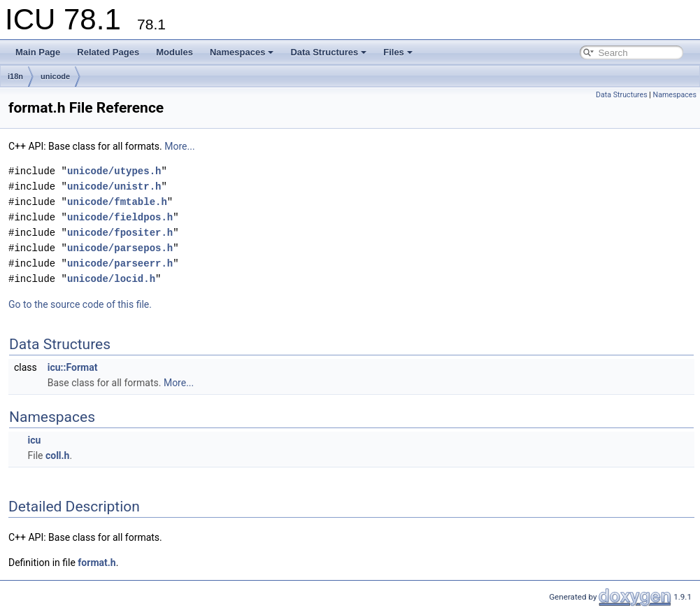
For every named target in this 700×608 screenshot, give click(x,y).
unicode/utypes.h (114, 171)
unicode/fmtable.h (117, 202)
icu (34, 440)
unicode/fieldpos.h (120, 217)
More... (179, 146)
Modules (174, 52)
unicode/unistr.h (114, 186)
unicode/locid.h (111, 279)
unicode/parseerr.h (120, 263)
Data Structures (328, 52)
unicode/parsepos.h (120, 248)
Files (398, 52)
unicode (55, 76)
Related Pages (108, 52)
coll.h (58, 455)
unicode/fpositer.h (120, 233)
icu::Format (73, 367)
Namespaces (242, 52)
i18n (15, 76)
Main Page (38, 52)
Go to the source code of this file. (80, 304)
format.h (97, 563)
